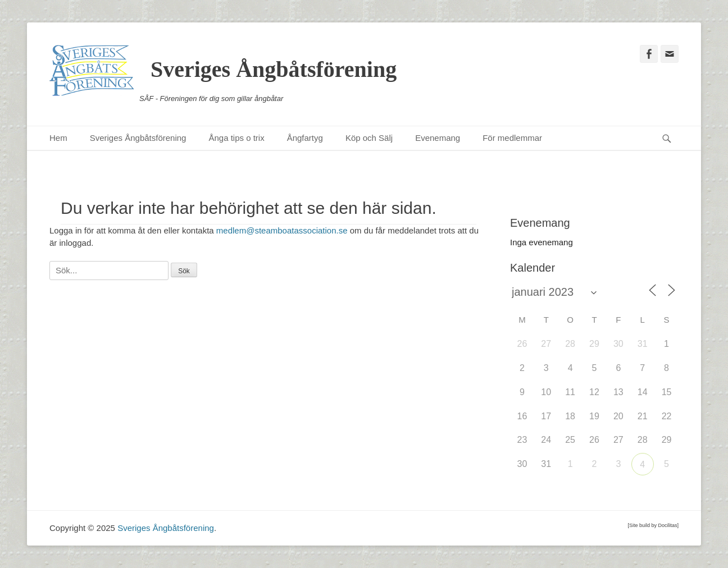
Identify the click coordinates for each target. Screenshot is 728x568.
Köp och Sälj (369, 138)
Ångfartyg (305, 138)
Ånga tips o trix (236, 138)
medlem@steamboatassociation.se (282, 230)
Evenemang (438, 138)
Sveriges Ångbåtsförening (274, 69)
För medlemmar (512, 138)
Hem (58, 138)
